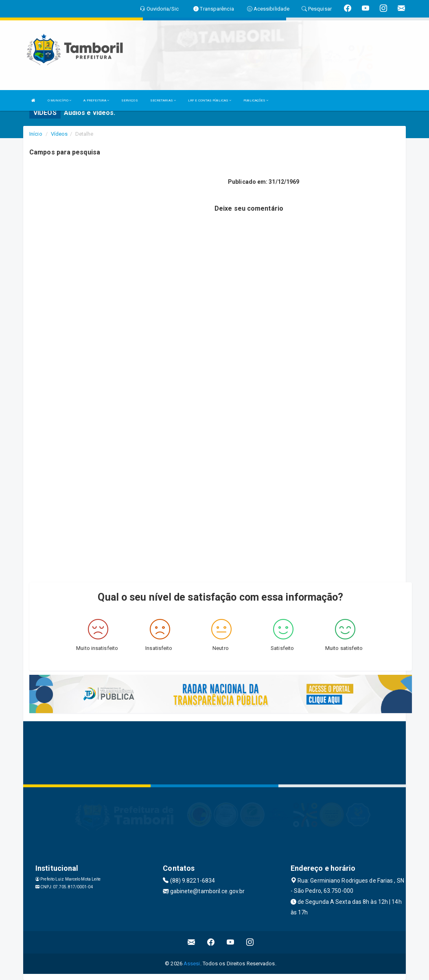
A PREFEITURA (96, 100)
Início (36, 134)
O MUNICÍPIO (59, 100)
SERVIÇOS (130, 100)
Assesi (192, 963)
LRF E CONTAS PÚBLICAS (210, 100)
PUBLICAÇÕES (256, 100)
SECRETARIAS (163, 100)
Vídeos (59, 134)
